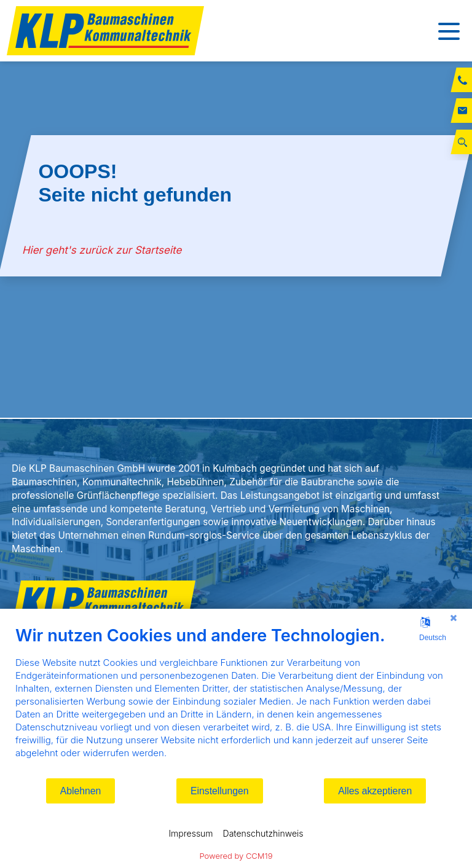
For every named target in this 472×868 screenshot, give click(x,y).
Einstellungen (220, 791)
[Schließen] (454, 618)
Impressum (191, 833)
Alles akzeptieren (375, 791)
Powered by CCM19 (236, 856)
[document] (236, 701)
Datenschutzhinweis (263, 833)
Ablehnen (81, 791)
